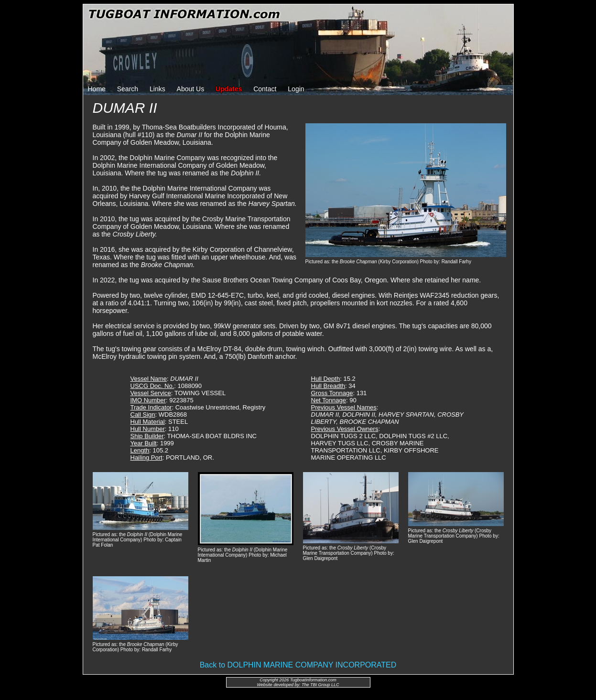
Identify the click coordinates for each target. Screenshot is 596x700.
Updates (229, 89)
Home (97, 89)
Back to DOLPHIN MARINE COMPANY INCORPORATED (298, 665)
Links (157, 89)
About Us (191, 89)
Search (128, 89)
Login (296, 89)
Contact (265, 89)
